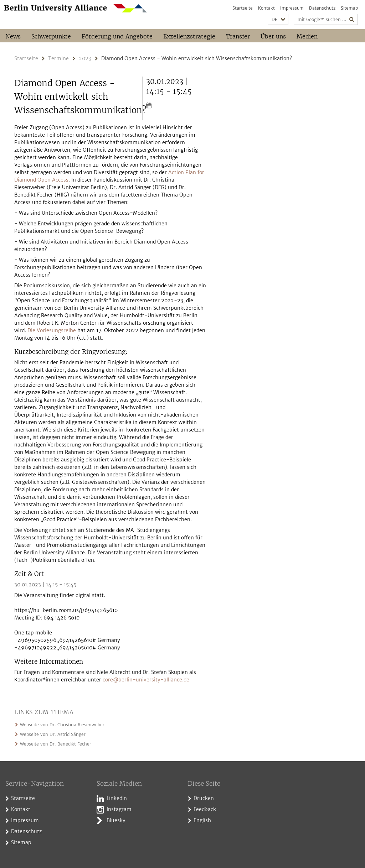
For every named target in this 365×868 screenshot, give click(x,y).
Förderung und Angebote (117, 36)
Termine (58, 58)
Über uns (273, 36)
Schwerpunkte (51, 36)
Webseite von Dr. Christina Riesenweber (62, 725)
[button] (278, 19)
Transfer (238, 36)
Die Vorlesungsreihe (52, 330)
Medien (307, 36)
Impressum (292, 8)
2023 (85, 58)
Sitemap (349, 8)
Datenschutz (322, 8)
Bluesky (116, 820)
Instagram (119, 809)
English (202, 820)
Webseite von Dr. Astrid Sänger (53, 734)
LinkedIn (117, 798)
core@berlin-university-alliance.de (146, 680)
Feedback (205, 809)
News (13, 36)
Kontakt (266, 8)
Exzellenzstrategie (189, 36)
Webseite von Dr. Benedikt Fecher (56, 744)
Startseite (243, 8)
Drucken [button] (204, 798)
